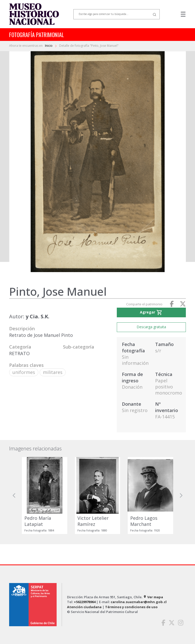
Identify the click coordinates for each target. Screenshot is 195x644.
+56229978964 (85, 602)
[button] (14, 496)
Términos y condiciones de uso (131, 607)
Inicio (49, 46)
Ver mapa (153, 597)
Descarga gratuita (151, 327)
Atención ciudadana (84, 607)
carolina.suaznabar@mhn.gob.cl (139, 602)
